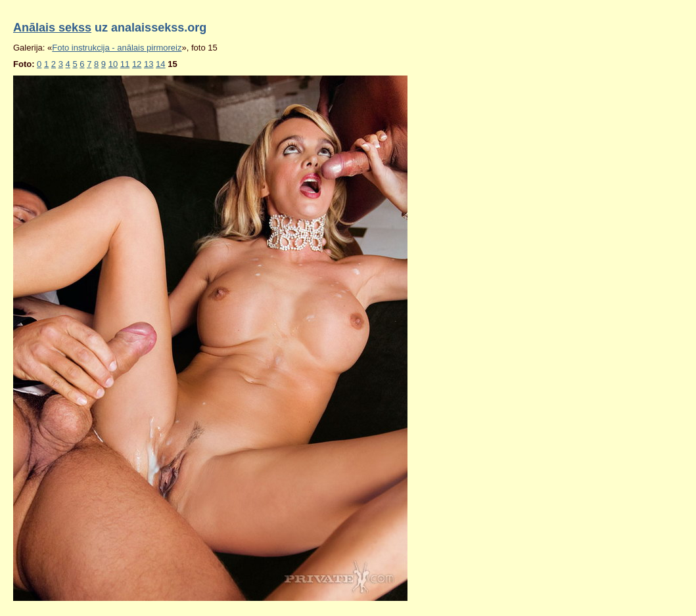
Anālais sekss (52, 28)
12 (137, 64)
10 (113, 64)
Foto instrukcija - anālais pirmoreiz (117, 48)
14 (160, 64)
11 (125, 64)
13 (149, 64)
